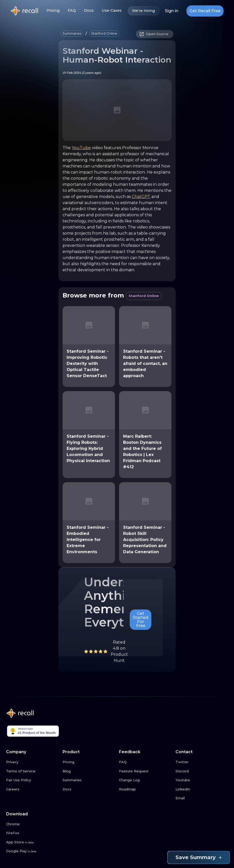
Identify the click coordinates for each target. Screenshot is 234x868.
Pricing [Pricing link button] (53, 11)
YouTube (81, 148)
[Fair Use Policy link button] (32, 780)
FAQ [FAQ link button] (72, 11)
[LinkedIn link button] (202, 789)
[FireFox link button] (32, 833)
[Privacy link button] (32, 762)
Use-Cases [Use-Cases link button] (112, 11)
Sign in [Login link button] (172, 11)
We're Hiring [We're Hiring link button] (143, 11)
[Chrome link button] (32, 824)
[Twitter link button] (202, 762)
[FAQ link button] (145, 762)
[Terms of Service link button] (32, 771)
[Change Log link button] (145, 780)
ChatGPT (141, 197)
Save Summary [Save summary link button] (199, 857)
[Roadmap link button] (145, 789)
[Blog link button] (89, 771)
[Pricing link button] (89, 762)
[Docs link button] (89, 789)
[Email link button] (202, 798)
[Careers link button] (32, 789)
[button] (72, 34)
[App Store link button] (32, 842)
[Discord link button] (202, 771)
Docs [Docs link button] (89, 11)
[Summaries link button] (89, 780)
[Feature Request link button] (145, 771)
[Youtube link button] (202, 780)
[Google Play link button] (32, 851)
